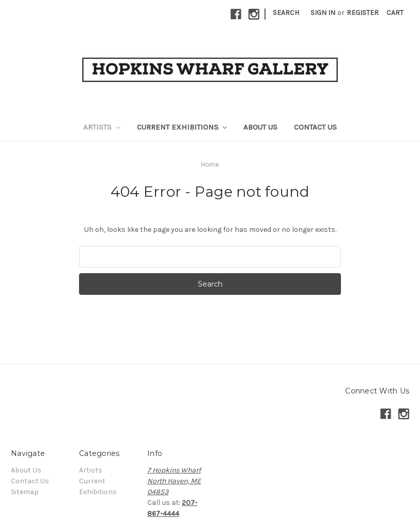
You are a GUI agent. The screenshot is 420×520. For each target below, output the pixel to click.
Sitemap (25, 492)
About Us (260, 127)
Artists (102, 127)
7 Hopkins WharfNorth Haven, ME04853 (174, 481)
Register (363, 13)
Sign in (323, 13)
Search (286, 13)
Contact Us (315, 127)
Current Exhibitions (182, 127)
